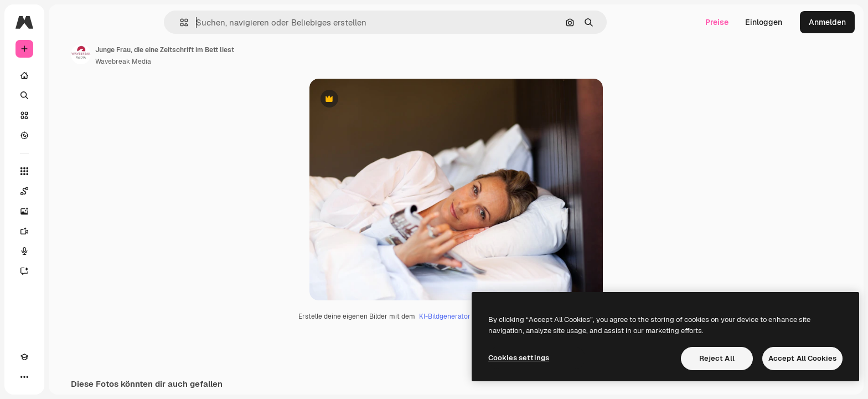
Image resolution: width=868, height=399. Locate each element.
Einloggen (764, 22)
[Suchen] (66, 95)
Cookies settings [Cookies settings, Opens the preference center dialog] (519, 358)
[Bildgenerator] (66, 211)
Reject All (717, 358)
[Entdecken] (66, 135)
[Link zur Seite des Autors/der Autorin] (165, 54)
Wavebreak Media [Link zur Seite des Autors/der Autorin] (207, 62)
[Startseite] (66, 75)
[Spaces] (66, 191)
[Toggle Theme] (44, 377)
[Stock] (66, 115)
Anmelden (827, 22)
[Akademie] (24, 377)
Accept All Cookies (802, 358)
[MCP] (64, 377)
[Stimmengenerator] (66, 251)
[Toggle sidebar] (108, 22)
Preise (717, 22)
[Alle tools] (66, 171)
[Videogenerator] (66, 231)
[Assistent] (66, 271)
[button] (222, 22)
